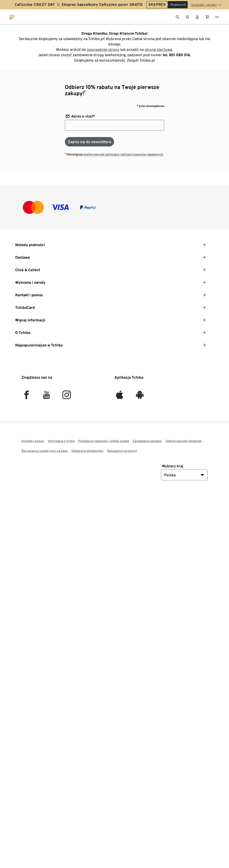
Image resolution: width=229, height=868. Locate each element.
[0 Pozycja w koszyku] (207, 17)
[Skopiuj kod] (178, 5)
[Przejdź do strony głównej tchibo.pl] (12, 17)
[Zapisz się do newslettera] (89, 142)
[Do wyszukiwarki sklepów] (187, 17)
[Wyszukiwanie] (178, 17)
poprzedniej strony (103, 49)
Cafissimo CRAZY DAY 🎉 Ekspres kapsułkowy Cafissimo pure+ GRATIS (79, 5)
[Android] (140, 397)
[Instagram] (67, 397)
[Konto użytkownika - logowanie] (197, 17)
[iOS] (120, 397)
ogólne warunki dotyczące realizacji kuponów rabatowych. (123, 154)
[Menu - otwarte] (217, 17)
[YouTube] (47, 397)
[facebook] (27, 397)
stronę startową (158, 49)
